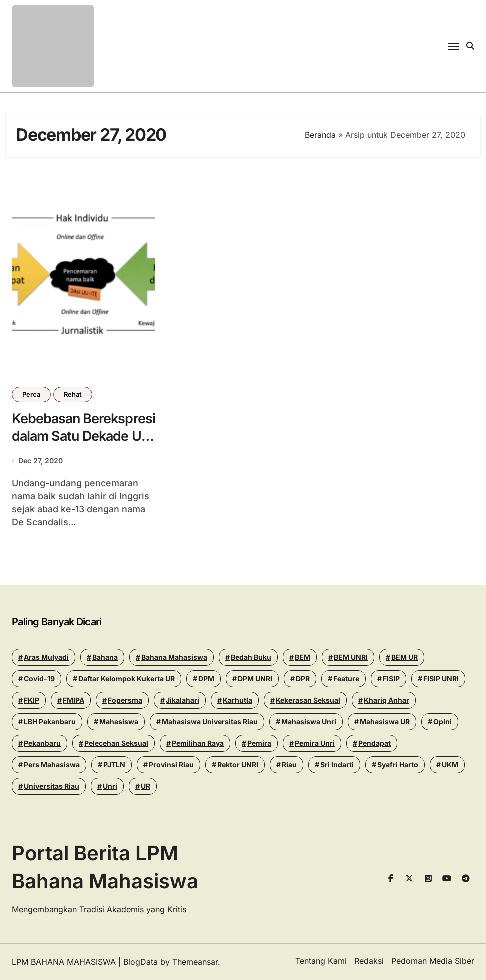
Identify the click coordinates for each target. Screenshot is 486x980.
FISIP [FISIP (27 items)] (391, 679)
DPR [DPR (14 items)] (303, 679)
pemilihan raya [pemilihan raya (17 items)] (198, 743)
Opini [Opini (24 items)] (442, 722)
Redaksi (369, 961)
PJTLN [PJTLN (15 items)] (114, 765)
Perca (31, 394)
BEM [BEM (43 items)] (302, 657)
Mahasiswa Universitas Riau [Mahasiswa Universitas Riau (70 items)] (210, 722)
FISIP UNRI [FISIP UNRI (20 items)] (441, 679)
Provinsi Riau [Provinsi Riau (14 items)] (171, 765)
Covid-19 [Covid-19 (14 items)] (39, 679)
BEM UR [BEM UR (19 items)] (404, 657)
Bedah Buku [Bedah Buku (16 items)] (251, 657)
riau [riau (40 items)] (289, 765)
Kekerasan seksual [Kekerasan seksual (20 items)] (308, 700)
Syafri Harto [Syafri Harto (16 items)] (398, 765)
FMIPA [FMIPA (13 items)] (74, 700)
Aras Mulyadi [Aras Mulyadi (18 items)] (46, 657)
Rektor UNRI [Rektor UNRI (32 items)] (238, 765)
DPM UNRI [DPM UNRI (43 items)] (255, 679)
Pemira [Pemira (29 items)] (259, 743)
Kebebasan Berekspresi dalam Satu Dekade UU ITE (73, 436)
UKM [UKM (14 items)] (450, 765)
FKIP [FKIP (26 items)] (32, 700)
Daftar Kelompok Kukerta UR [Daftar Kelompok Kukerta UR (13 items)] (127, 679)
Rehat (73, 394)
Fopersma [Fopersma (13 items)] (125, 700)
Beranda (320, 135)
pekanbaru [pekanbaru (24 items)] (42, 743)
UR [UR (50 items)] (146, 786)
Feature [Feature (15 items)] (346, 679)
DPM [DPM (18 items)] (206, 679)
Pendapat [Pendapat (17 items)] (374, 743)
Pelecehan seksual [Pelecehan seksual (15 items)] (116, 743)
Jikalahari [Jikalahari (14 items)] (183, 700)
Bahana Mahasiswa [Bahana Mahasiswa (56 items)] (174, 657)
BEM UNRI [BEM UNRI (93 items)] (351, 657)
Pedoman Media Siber (433, 961)
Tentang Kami (321, 961)
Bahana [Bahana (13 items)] (105, 657)
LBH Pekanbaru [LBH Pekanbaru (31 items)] (50, 722)
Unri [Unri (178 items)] (110, 786)
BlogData (141, 962)
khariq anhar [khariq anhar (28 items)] (386, 700)
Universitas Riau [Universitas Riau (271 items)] (52, 786)
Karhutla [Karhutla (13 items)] (238, 700)
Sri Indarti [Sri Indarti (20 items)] (337, 765)
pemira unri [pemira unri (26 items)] (315, 743)
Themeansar (195, 962)
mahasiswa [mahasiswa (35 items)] (119, 722)
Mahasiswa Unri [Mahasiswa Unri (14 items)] (309, 722)
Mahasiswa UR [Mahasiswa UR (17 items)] (385, 722)
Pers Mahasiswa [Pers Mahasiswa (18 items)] (52, 765)
